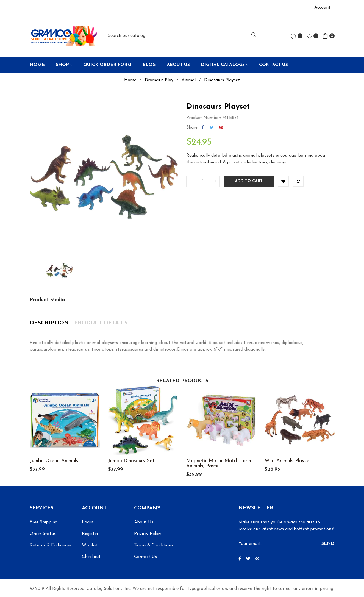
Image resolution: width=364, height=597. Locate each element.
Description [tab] (49, 323)
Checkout (91, 557)
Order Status (43, 534)
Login (87, 522)
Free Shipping (44, 522)
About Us (144, 522)
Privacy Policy (148, 534)
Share (203, 127)
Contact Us (145, 557)
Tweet (212, 127)
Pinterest (221, 127)
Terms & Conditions (154, 545)
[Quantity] (203, 181)
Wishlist (90, 545)
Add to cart (249, 181)
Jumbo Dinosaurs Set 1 (133, 461)
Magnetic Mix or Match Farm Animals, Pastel (219, 463)
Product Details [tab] (101, 323)
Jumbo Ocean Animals (54, 461)
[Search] (182, 36)
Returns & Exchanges (51, 545)
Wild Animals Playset (288, 461)
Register (90, 534)
